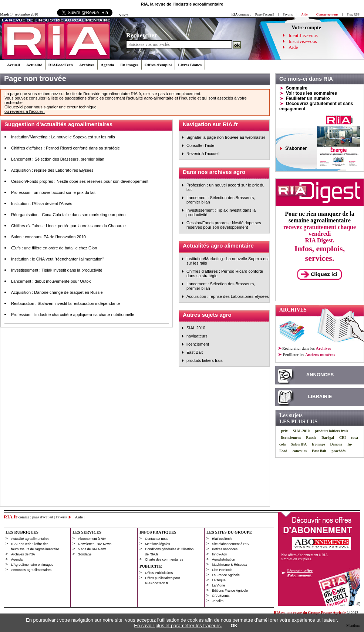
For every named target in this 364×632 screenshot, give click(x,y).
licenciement (198, 344)
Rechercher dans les (307, 348)
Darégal (328, 438)
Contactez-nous (157, 539)
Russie (311, 438)
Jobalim (218, 601)
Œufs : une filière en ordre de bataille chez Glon (54, 248)
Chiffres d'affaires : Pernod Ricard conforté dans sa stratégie (65, 148)
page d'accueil (43, 517)
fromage (318, 444)
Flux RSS (353, 14)
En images (129, 65)
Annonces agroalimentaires (31, 570)
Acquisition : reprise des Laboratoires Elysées (52, 170)
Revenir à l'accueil (203, 154)
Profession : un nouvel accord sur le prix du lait (53, 192)
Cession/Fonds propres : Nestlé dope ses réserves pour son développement (80, 181)
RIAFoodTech (61, 65)
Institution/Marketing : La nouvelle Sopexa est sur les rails (63, 137)
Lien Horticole (222, 570)
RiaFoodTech (222, 539)
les (309, 354)
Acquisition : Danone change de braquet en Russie (57, 292)
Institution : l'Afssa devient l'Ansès (42, 204)
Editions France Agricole (230, 591)
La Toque (219, 580)
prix (284, 431)
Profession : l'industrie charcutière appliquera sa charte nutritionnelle (73, 315)
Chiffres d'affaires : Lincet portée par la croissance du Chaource (68, 226)
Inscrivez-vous (303, 41)
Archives (87, 65)
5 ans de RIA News (92, 549)
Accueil (14, 65)
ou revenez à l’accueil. (25, 111)
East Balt (195, 352)
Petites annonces (225, 549)
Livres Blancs (190, 65)
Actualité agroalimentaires (30, 539)
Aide (293, 47)
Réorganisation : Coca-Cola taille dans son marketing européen (68, 215)
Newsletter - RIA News (95, 544)
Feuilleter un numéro (308, 98)
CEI (343, 438)
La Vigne (218, 585)
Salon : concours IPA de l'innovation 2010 (48, 237)
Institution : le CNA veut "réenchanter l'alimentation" (58, 259)
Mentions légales (158, 544)
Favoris (288, 14)
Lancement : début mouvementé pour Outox (51, 281)
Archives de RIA (23, 554)
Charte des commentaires (164, 559)
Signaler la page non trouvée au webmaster (226, 137)
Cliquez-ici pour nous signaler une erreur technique (50, 107)
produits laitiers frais (205, 360)
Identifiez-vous (303, 35)
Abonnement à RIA (92, 539)
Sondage (85, 554)
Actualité (34, 65)
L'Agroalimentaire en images (32, 565)
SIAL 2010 (196, 328)
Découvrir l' (300, 573)
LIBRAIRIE (320, 396)
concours (300, 451)
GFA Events (221, 596)
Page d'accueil (265, 14)
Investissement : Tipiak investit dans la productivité (57, 270)
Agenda (107, 65)
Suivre (124, 15)
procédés (338, 451)
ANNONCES (320, 375)
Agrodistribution (224, 559)
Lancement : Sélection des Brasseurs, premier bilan (58, 159)
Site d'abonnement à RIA (230, 544)
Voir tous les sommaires (311, 93)
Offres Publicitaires (159, 573)
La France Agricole (226, 575)
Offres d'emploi (158, 65)
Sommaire (297, 88)
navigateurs (197, 336)
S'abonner (296, 148)
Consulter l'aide (200, 145)
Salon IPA (299, 444)
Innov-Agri (220, 554)
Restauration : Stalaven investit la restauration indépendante (65, 303)
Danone (336, 444)
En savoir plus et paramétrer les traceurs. (178, 626)
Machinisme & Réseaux (230, 565)
